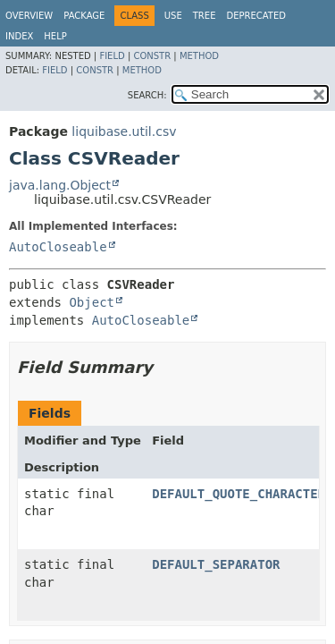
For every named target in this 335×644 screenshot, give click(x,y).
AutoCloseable (58, 247)
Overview (29, 16)
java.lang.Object (60, 185)
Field (112, 56)
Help (55, 36)
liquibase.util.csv (124, 131)
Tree (205, 16)
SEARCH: (147, 95)
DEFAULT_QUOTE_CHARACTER (239, 494)
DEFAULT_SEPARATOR (216, 564)
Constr (152, 56)
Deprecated (256, 16)
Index (19, 36)
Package (84, 16)
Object (92, 302)
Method (199, 56)
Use (173, 16)
